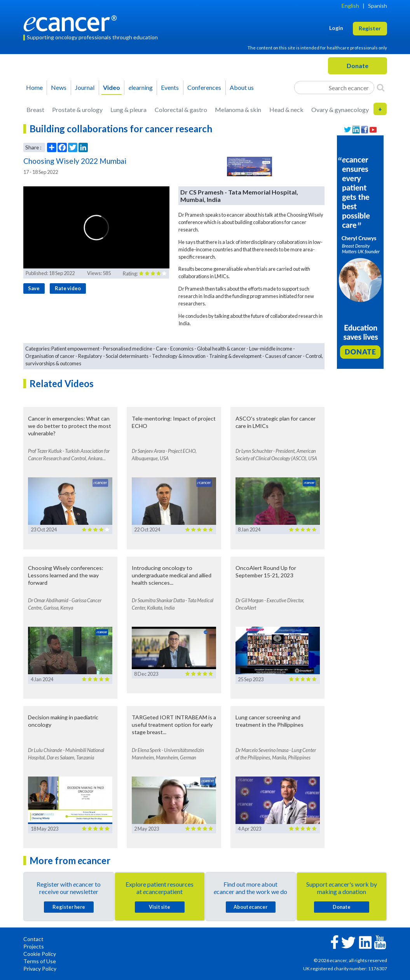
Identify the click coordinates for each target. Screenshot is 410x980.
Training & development (235, 356)
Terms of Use (40, 961)
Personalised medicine (128, 349)
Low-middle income (271, 349)
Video (112, 87)
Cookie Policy (40, 954)
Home (34, 87)
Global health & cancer (221, 349)
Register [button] (370, 28)
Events (170, 87)
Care (161, 349)
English (350, 6)
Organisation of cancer (50, 356)
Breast (35, 110)
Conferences (204, 87)
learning (141, 87)
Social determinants (127, 356)
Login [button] (336, 28)
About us (242, 87)
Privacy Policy (40, 969)
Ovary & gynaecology (340, 110)
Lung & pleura (128, 110)
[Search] (381, 88)
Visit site (160, 907)
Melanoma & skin (238, 110)
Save (34, 288)
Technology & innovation (179, 356)
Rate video (68, 288)
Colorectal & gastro (181, 110)
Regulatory (90, 356)
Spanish (378, 6)
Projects (34, 946)
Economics (182, 349)
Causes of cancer (284, 356)
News (59, 87)
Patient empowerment (75, 349)
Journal (85, 87)
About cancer (250, 907)
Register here (69, 907)
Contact (33, 939)
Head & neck (286, 110)
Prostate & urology (77, 110)
